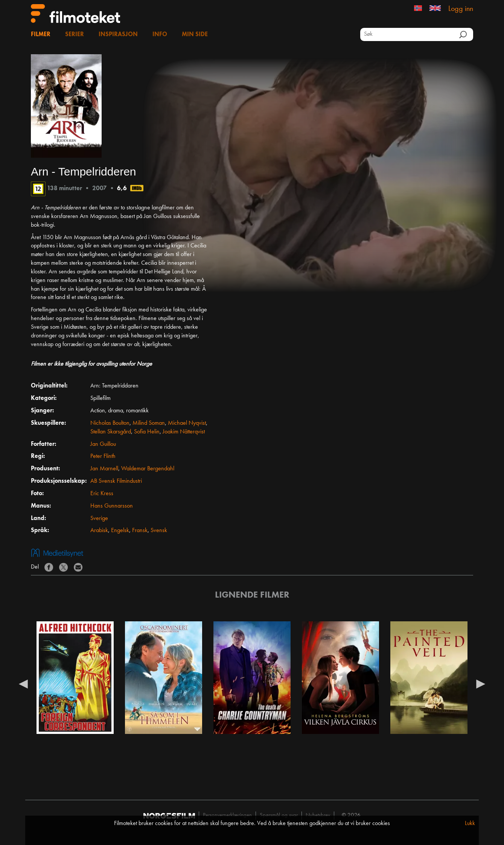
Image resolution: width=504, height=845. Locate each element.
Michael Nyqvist (187, 423)
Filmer (41, 35)
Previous (23, 683)
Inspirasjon (118, 35)
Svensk (159, 531)
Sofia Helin (147, 432)
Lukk (470, 824)
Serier (75, 35)
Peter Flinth (103, 456)
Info (160, 35)
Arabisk (99, 531)
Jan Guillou (103, 444)
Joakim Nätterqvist (184, 432)
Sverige (99, 519)
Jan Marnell (104, 469)
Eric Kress (102, 494)
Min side (195, 35)
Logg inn (461, 9)
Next (481, 683)
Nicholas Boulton (110, 423)
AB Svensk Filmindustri (116, 481)
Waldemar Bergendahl (148, 469)
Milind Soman (149, 423)
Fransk (140, 531)
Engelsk (120, 531)
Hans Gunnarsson (112, 506)
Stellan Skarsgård (111, 432)
